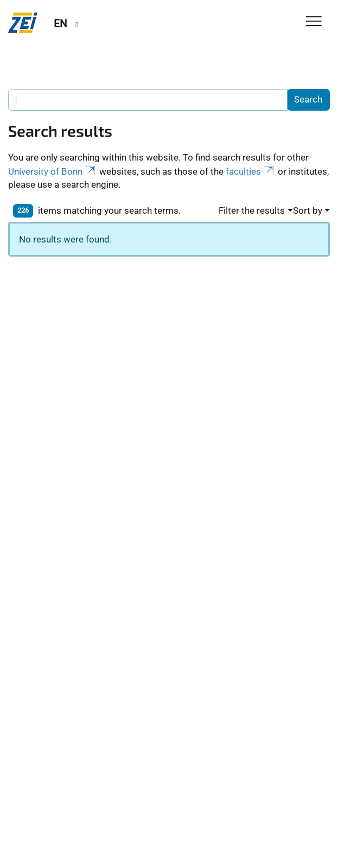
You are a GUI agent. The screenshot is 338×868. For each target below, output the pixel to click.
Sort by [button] (308, 210)
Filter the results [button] (252, 210)
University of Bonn (53, 171)
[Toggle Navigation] (314, 22)
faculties (251, 171)
